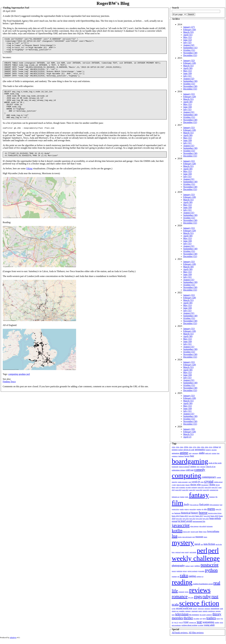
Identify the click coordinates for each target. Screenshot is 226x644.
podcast (188, 566)
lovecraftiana (213, 531)
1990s (202, 447)
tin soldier (196, 619)
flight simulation (214, 505)
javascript (181, 525)
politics (197, 566)
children (193, 466)
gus (173, 513)
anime (184, 453)
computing (13, 387)
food (221, 505)
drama (212, 485)
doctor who (195, 485)
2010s (211, 447)
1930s (177, 447)
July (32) (187, 42)
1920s (174, 447)
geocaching (193, 509)
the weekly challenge (206, 615)
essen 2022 (185, 490)
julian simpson (194, 526)
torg (201, 619)
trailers (211, 618)
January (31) (189, 94)
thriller (188, 618)
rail (178, 576)
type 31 (176, 622)
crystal (209, 481)
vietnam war (193, 622)
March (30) (188, 267)
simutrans (207, 609)
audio (202, 453)
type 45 (181, 622)
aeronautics (200, 449)
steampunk (195, 611)
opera (183, 552)
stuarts (200, 611)
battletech (181, 456)
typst (186, 622)
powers (174, 571)
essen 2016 (208, 487)
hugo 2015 (184, 516)
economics (182, 487)
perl (28, 387)
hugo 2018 (207, 516)
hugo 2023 (193, 519)
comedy (200, 470)
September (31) (190, 48)
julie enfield (203, 526)
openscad (178, 552)
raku (184, 575)
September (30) (190, 81)
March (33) (188, 32)
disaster (188, 485)
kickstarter (210, 526)
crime (202, 482)
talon (173, 615)
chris (198, 467)
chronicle (203, 467)
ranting (192, 576)
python (211, 570)
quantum (174, 576)
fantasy (199, 495)
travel (218, 619)
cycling (174, 485)
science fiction (199, 603)
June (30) (188, 73)
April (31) (188, 35)
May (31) (188, 37)
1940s (181, 447)
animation (176, 453)
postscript (210, 565)
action (181, 450)
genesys (187, 509)
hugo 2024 (199, 519)
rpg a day (191, 598)
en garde (188, 487)
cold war (190, 470)
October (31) (189, 50)
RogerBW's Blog (113, 3)
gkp (205, 509)
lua (175, 536)
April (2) (187, 437)
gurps (211, 509)
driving (218, 485)
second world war (184, 608)
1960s (190, 447)
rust (215, 596)
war (199, 622)
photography (178, 566)
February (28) (190, 63)
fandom (182, 497)
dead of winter (181, 485)
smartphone (215, 608)
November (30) (190, 53)
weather (217, 622)
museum (199, 537)
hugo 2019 (214, 516)
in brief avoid (185, 521)
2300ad (216, 447)
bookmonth (175, 467)
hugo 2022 (186, 519)
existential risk (214, 490)
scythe (174, 609)
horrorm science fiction (215, 513)
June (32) (188, 40)
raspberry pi (200, 576)
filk (216, 497)
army (190, 453)
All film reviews (196, 633)
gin (203, 509)
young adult (209, 625)
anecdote (214, 450)
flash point (204, 504)
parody (187, 552)
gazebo (182, 509)
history (195, 513)
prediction (179, 571)
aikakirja (208, 450)
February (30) (190, 30)
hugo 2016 (192, 516)
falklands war (176, 497)
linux (201, 532)
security (195, 609)
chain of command (184, 467)
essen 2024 (199, 490)
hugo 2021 (179, 519)
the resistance (194, 615)
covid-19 (196, 482)
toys (204, 618)
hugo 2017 (199, 516)
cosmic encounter (183, 482)
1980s (198, 447)
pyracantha (201, 571)
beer (192, 456)
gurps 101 (218, 509)
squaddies (182, 611)
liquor (205, 532)
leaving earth (194, 532)
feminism (212, 497)
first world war (194, 505)
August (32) (189, 45)
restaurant (181, 592)
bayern (187, 456)
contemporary (209, 477)
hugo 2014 (176, 516)
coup (190, 482)
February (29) (190, 97)
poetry (192, 566)
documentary (205, 485)
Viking (29, 181)
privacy (185, 571)
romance (180, 596)
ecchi (177, 487)
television (182, 614)
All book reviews (180, 633)
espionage (194, 487)
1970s (194, 447)
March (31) (188, 66)
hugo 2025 (206, 519)
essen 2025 (206, 490)
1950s (186, 447)
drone (173, 487)
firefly (187, 504)
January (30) (189, 429)
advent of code (189, 450)
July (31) (187, 76)
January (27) (189, 27)
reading (182, 582)
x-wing (201, 625)
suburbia (205, 611)
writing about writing (189, 625)
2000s (207, 447)
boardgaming (190, 461)
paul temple (193, 552)
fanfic (187, 497)
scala (175, 604)
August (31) (189, 112)
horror (203, 513)
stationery (188, 611)
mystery (183, 543)
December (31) (190, 55)
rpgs (198, 596)
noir (202, 544)
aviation (214, 453)
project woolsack (193, 571)
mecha (180, 537)
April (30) (188, 68)
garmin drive (175, 509)
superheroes (212, 611)
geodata (22, 387)
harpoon (177, 513)
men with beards (187, 537)
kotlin (177, 531)
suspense (218, 611)
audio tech (208, 453)
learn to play (187, 532)
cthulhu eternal (218, 482)
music (206, 537)
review (187, 592)
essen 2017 (215, 487)
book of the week (215, 463)
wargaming (208, 622)
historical (186, 513)
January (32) (189, 61)
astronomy (195, 453)
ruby (207, 596)
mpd (194, 537)
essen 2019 (178, 490)
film (178, 503)
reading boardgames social (203, 584)
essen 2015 (201, 487)
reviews (200, 590)
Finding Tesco (9, 394)
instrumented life (199, 521)
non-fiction (209, 544)
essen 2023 (192, 490)
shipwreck (201, 609)
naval (197, 544)
